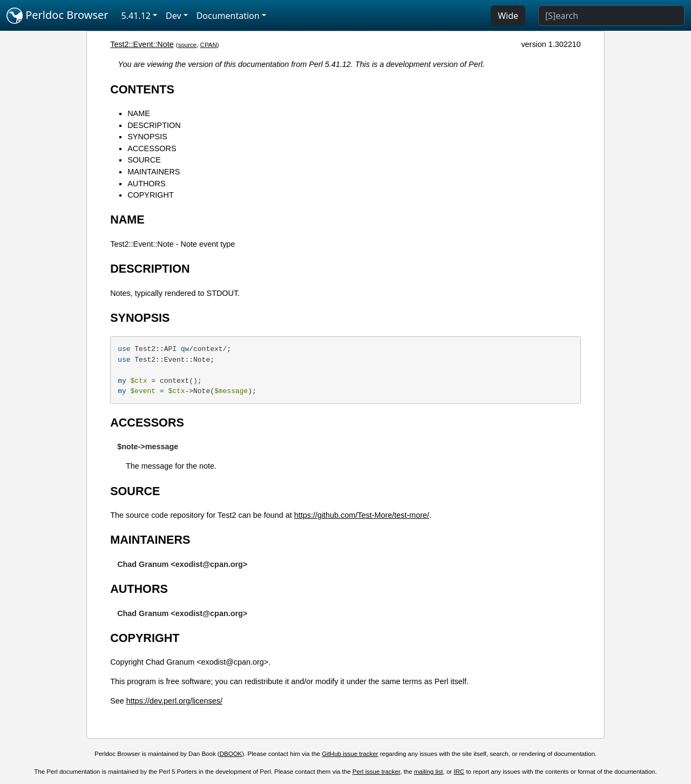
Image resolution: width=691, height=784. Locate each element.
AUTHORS (146, 184)
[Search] (611, 16)
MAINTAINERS (154, 172)
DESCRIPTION (154, 125)
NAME (139, 113)
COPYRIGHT (151, 195)
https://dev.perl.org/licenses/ (174, 701)
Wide (508, 16)
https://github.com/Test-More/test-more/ (362, 515)
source (188, 45)
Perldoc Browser (57, 16)
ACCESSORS (152, 148)
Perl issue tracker (376, 772)
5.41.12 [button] (136, 16)
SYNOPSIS (147, 137)
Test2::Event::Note (142, 44)
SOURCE (144, 160)
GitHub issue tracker (350, 754)
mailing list (429, 772)
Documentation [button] (228, 16)
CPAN (209, 45)
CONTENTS (142, 89)
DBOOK (231, 754)
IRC (459, 772)
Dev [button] (174, 16)
